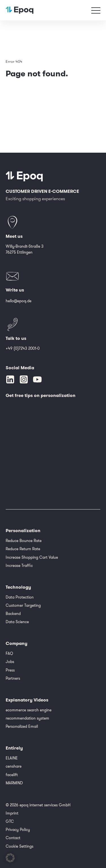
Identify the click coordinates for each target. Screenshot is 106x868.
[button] (10, 858)
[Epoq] (24, 176)
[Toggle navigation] (96, 10)
